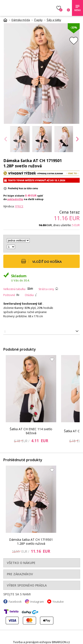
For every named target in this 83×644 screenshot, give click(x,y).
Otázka (29, 295)
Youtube (58, 602)
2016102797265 (41, 331)
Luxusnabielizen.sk (24, 8)
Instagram (37, 602)
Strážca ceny (46, 289)
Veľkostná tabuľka (14, 289)
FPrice (19, 206)
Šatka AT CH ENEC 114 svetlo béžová (31, 431)
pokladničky (15, 199)
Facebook (15, 602)
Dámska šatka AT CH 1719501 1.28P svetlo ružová (31, 542)
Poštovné (9, 295)
